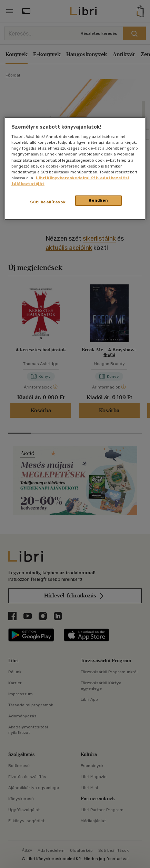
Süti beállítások (48, 202)
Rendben (98, 200)
